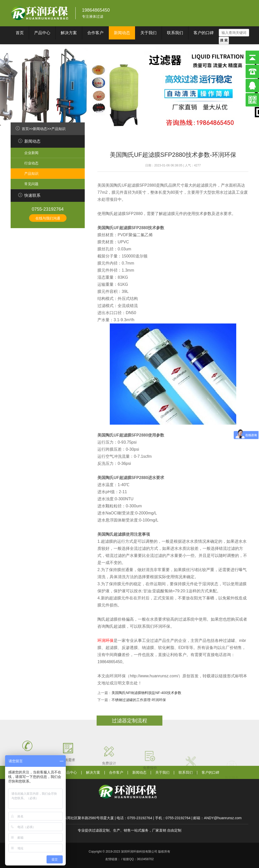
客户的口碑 (204, 33)
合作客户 (95, 33)
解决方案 (69, 33)
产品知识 (58, 129)
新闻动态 (122, 33)
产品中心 (42, 33)
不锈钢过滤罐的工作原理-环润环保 (139, 700)
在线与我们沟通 (48, 218)
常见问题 (31, 184)
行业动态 (31, 163)
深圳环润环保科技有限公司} (40, 13)
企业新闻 (31, 153)
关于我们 (148, 33)
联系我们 (175, 33)
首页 (20, 33)
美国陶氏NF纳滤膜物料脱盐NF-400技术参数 (146, 693)
